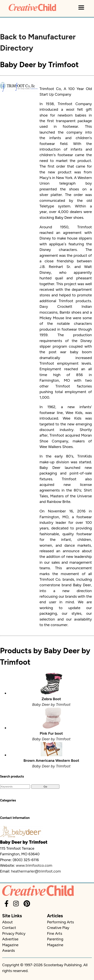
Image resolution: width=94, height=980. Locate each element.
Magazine (10, 945)
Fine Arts (55, 933)
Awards (9, 950)
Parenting (55, 939)
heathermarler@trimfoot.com (36, 871)
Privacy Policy (14, 933)
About (7, 922)
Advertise (10, 939)
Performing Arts (61, 922)
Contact (9, 928)
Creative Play (58, 928)
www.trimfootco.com (34, 865)
